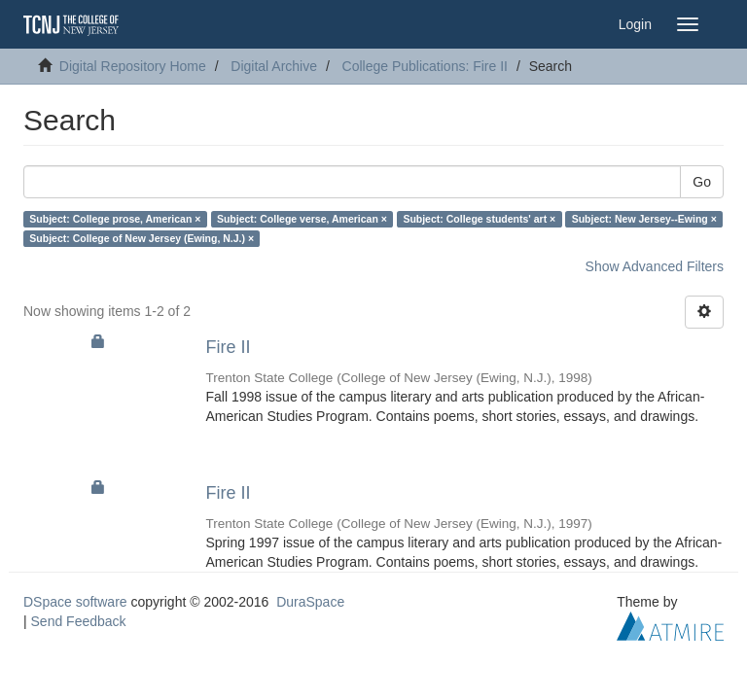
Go (702, 182)
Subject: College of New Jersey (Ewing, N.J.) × (142, 238)
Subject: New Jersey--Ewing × (644, 219)
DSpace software (75, 602)
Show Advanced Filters (655, 266)
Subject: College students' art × (479, 219)
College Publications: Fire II (425, 66)
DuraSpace (310, 602)
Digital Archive (274, 66)
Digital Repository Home (133, 66)
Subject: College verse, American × (302, 219)
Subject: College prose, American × (115, 219)
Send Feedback (79, 621)
